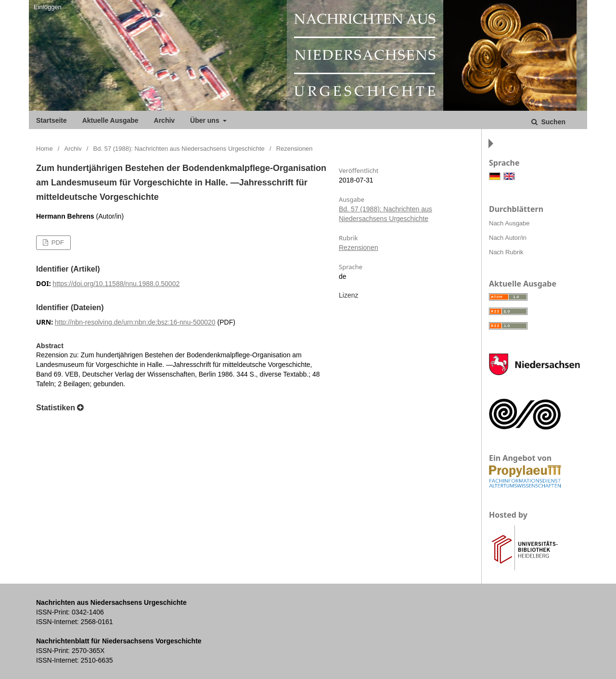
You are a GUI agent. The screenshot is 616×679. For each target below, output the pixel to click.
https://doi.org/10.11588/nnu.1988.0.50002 (116, 284)
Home (45, 149)
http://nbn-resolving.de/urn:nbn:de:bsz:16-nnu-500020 (135, 322)
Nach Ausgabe (509, 223)
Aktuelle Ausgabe (110, 120)
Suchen (552, 122)
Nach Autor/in (508, 238)
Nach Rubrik (506, 252)
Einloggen (48, 7)
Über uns (206, 120)
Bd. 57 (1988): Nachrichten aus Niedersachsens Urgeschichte (179, 149)
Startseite (51, 120)
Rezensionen (359, 248)
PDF (57, 242)
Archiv (165, 120)
